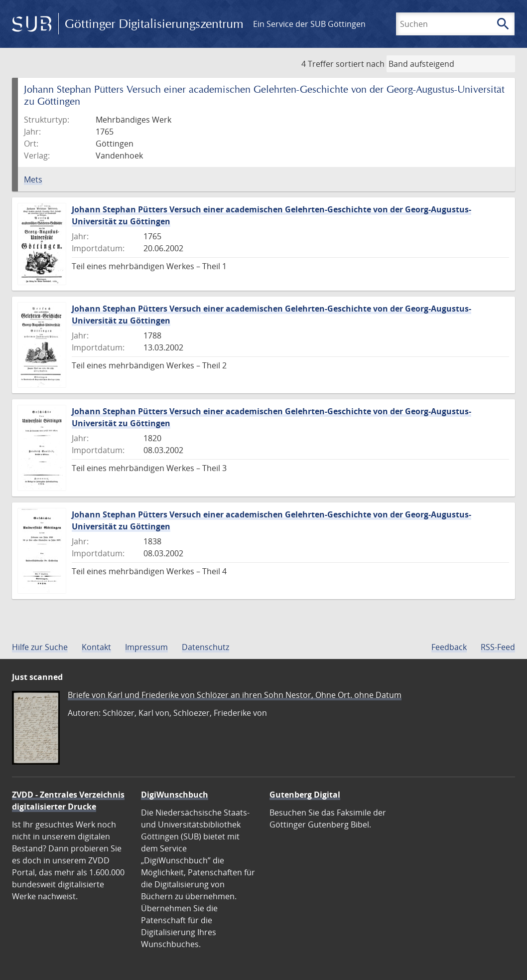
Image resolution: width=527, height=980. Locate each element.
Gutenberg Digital (305, 795)
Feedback (449, 647)
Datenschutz (205, 647)
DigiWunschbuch (175, 795)
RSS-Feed (498, 647)
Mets (33, 179)
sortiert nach (360, 64)
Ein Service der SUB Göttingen (309, 24)
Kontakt (96, 647)
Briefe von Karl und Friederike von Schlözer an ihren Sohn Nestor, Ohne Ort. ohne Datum (235, 695)
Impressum (146, 647)
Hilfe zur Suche (40, 647)
